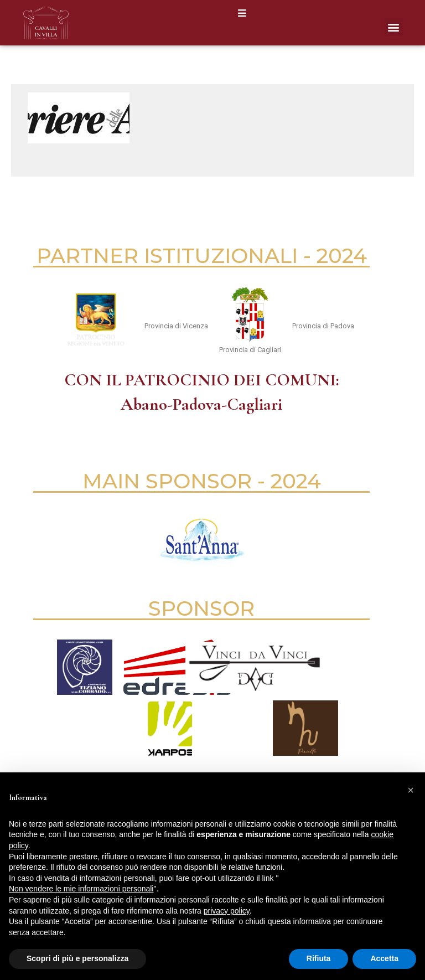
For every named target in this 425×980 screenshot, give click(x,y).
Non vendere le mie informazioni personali (81, 889)
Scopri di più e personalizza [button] (77, 958)
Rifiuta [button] (319, 958)
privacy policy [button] (227, 911)
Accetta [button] (384, 958)
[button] (242, 13)
